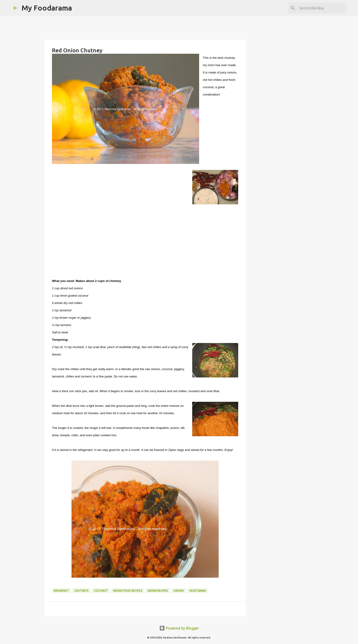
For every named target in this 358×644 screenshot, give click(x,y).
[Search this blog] (322, 8)
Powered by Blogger (179, 628)
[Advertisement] (145, 242)
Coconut (101, 591)
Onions (179, 591)
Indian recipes (158, 591)
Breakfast (61, 591)
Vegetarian (198, 591)
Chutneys (81, 591)
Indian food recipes (128, 591)
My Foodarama (47, 8)
